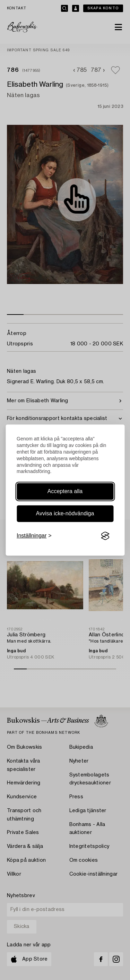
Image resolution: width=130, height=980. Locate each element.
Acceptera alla (65, 491)
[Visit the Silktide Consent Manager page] (105, 536)
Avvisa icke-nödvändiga (65, 513)
